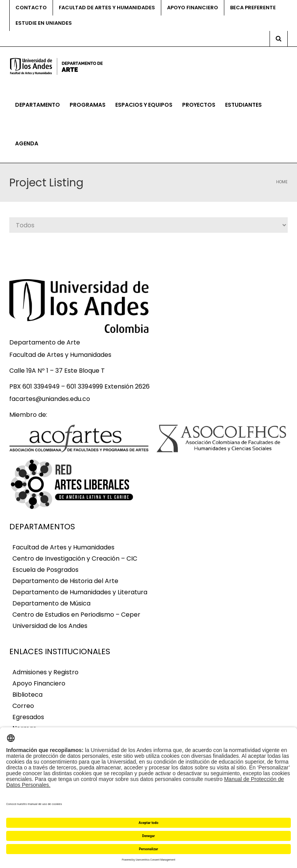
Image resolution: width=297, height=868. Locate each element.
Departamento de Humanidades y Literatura (80, 592)
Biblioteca (27, 695)
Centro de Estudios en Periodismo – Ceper (76, 615)
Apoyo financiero (193, 8)
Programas (88, 105)
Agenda (27, 143)
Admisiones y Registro (45, 672)
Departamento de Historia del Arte (65, 581)
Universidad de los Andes (50, 626)
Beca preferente (253, 8)
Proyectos (199, 105)
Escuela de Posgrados (45, 570)
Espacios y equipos (144, 105)
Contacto (31, 8)
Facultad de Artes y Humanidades (107, 8)
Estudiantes (243, 105)
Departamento (38, 105)
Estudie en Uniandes (44, 23)
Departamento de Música (51, 603)
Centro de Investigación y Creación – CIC (75, 558)
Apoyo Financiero (39, 683)
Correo (23, 706)
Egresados (28, 717)
